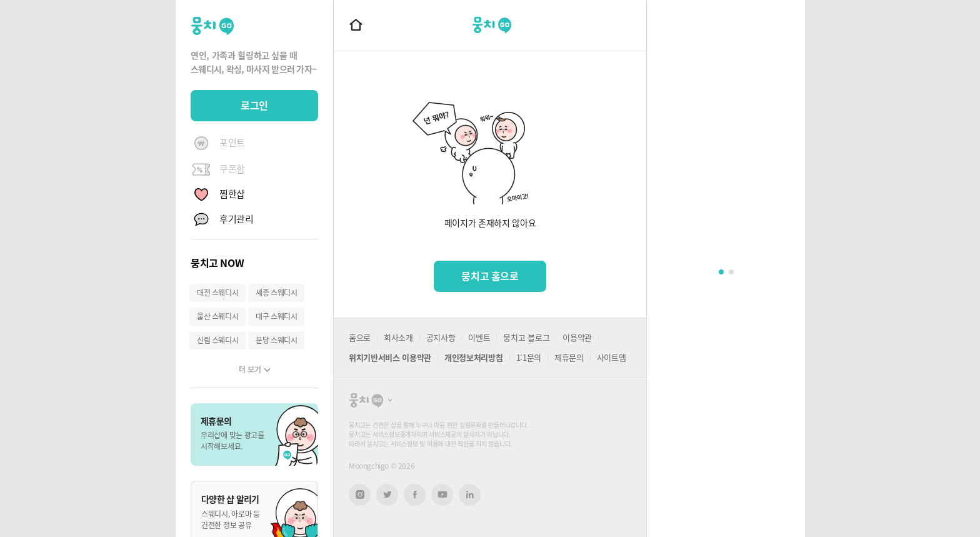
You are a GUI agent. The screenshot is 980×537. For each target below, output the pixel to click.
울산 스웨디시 (217, 316)
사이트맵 (612, 357)
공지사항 (441, 337)
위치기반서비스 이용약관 (390, 357)
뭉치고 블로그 (526, 337)
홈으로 (360, 337)
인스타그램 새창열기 (360, 495)
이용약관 (577, 337)
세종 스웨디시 (276, 293)
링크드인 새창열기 (470, 494)
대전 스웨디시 (217, 293)
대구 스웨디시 (276, 316)
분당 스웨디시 (276, 340)
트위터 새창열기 (387, 495)
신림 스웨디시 (217, 340)
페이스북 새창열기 (415, 495)
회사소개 (398, 337)
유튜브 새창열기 (442, 494)
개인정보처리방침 (473, 357)
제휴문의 (569, 357)
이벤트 (479, 337)
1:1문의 (529, 357)
